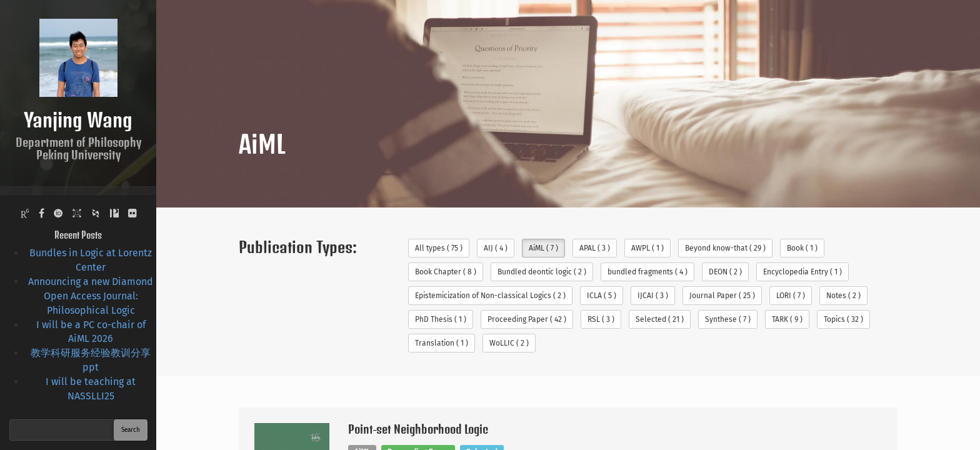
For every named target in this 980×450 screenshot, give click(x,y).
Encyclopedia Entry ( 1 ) (802, 272)
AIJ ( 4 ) (496, 248)
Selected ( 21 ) (660, 319)
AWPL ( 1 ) (647, 248)
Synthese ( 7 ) (728, 319)
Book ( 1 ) (802, 248)
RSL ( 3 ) (601, 319)
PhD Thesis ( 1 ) (441, 319)
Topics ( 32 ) (843, 319)
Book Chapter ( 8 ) (446, 272)
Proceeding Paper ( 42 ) (527, 319)
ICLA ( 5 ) (602, 296)
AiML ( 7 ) (543, 248)
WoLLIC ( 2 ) (509, 343)
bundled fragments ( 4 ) (647, 272)
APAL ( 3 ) (595, 248)
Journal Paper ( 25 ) (722, 296)
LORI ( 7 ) (791, 296)
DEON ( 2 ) (725, 272)
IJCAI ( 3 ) (653, 296)
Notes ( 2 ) (843, 296)
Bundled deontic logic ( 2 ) (542, 272)
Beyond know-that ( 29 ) (725, 248)
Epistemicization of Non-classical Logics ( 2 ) (490, 296)
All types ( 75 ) (439, 248)
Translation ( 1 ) (442, 343)
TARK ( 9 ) (787, 319)
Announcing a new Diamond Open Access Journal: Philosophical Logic (91, 296)
